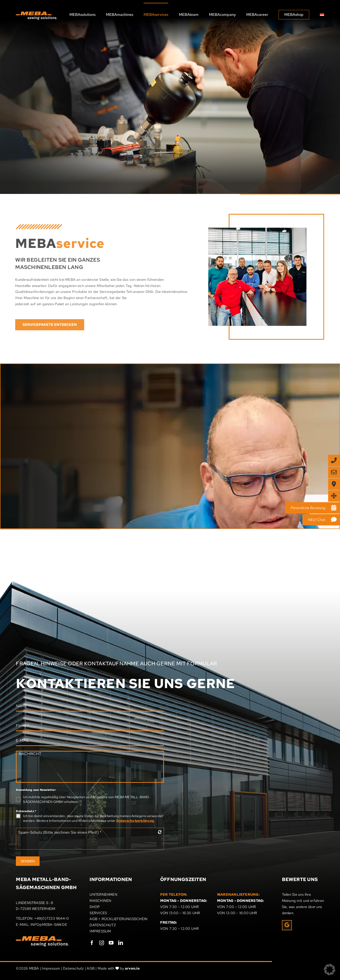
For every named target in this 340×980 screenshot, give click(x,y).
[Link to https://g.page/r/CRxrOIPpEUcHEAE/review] (287, 925)
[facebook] (92, 943)
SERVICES (98, 913)
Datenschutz (26, 811)
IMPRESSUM (100, 931)
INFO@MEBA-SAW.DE (49, 925)
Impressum (51, 968)
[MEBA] (170, 173)
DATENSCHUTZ (103, 925)
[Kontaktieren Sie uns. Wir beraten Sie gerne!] (43, 494)
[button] (330, 970)
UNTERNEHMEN (103, 895)
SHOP (95, 907)
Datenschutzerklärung (135, 821)
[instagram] (102, 943)
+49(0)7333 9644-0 (51, 918)
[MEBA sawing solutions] (36, 13)
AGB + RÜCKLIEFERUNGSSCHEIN (118, 919)
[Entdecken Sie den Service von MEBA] (47, 325)
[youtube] (111, 943)
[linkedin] (121, 943)
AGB (91, 968)
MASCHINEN (100, 901)
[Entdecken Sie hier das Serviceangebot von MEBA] (63, 127)
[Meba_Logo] (42, 938)
